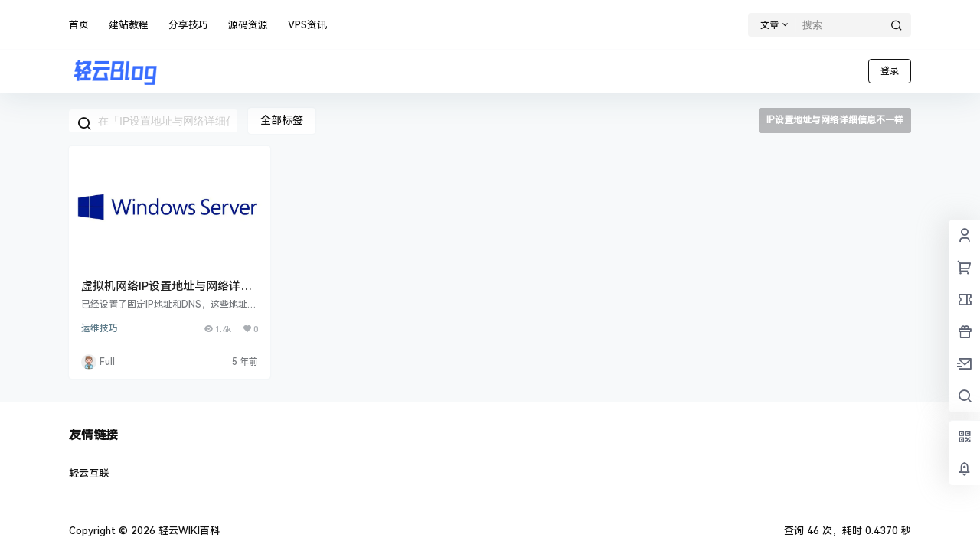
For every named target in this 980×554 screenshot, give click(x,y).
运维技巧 (100, 328)
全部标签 (282, 120)
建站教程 (129, 25)
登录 (890, 71)
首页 (79, 25)
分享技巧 (188, 25)
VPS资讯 (307, 25)
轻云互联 (89, 473)
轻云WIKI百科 (188, 531)
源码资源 (248, 25)
